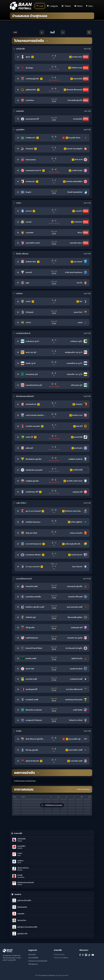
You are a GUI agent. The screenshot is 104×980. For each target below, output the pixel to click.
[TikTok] (89, 955)
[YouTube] (93, 955)
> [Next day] (63, 32)
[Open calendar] (89, 32)
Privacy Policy (59, 954)
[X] (83, 955)
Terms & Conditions (61, 958)
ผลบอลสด (32, 954)
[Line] (86, 955)
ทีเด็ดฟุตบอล (33, 964)
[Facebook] (80, 955)
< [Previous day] (42, 32)
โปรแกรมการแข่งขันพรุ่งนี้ (38, 961)
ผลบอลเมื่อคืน (33, 958)
